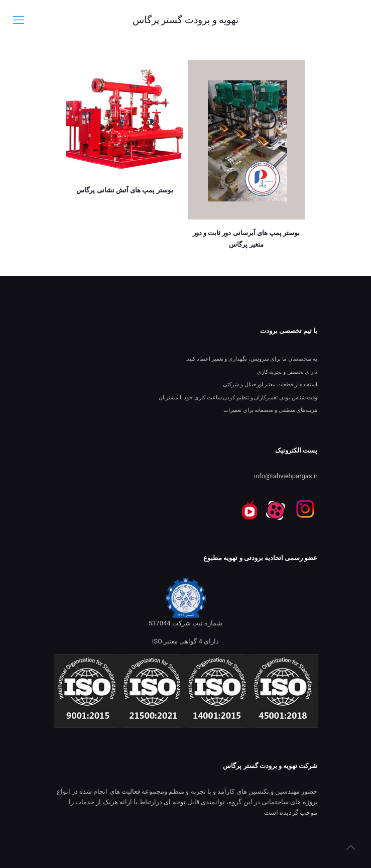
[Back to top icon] (350, 847)
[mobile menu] (19, 20)
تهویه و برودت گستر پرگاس (186, 20)
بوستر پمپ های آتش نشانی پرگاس (125, 190)
